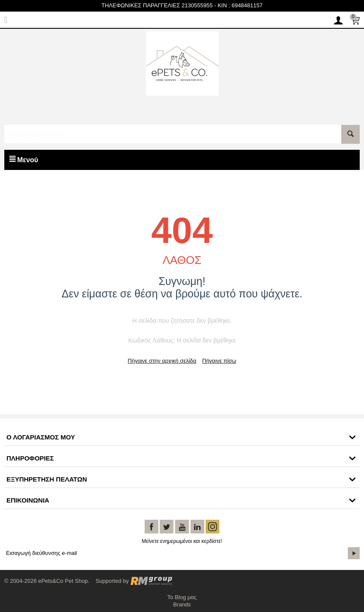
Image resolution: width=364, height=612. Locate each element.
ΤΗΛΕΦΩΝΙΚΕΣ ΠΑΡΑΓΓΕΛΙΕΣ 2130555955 (157, 5)
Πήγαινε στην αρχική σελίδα (162, 361)
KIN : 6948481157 (240, 5)
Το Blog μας (182, 597)
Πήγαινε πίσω (219, 361)
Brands (182, 604)
